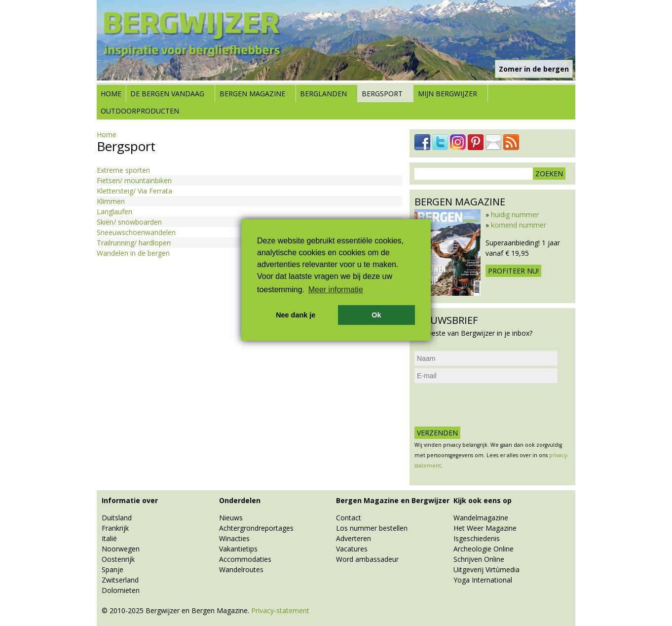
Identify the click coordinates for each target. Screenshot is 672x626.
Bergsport (382, 94)
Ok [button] (376, 315)
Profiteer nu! (513, 271)
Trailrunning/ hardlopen (134, 243)
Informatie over (130, 500)
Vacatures (352, 549)
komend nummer (519, 225)
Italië (109, 538)
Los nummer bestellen (372, 528)
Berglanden (323, 94)
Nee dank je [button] (296, 315)
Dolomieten (121, 590)
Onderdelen (240, 500)
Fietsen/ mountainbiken (134, 180)
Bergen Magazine (252, 94)
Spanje (112, 569)
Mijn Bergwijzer (448, 94)
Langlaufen (114, 212)
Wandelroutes (241, 569)
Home (111, 94)
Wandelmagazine (481, 518)
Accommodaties (245, 559)
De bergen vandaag (167, 94)
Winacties (234, 538)
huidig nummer (515, 215)
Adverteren (354, 538)
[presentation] (489, 405)
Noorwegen (121, 549)
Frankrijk (115, 528)
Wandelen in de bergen (133, 253)
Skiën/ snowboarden (129, 222)
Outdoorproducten (140, 111)
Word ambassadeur (367, 559)
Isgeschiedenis (477, 538)
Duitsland (117, 518)
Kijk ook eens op (483, 500)
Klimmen (111, 201)
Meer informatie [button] (336, 290)
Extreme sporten (123, 170)
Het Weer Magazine (485, 528)
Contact (349, 518)
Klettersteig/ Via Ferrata (134, 191)
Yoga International (483, 580)
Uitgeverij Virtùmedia (486, 569)
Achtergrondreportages (256, 528)
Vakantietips (238, 549)
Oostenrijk (118, 559)
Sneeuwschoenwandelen (136, 232)
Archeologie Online (484, 549)
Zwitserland (120, 580)
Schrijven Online (479, 559)
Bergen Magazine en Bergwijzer (393, 500)
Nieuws (231, 518)
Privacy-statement (280, 610)
